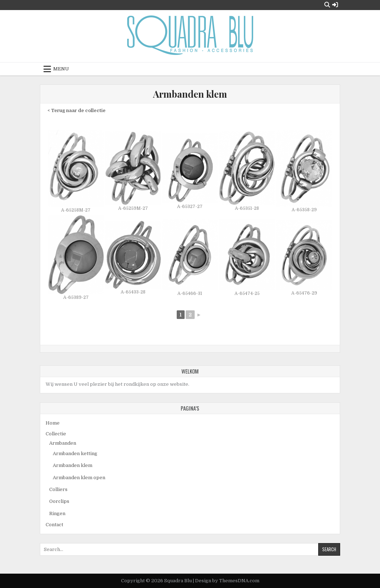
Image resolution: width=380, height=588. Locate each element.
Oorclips (59, 501)
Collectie (56, 434)
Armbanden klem (190, 94)
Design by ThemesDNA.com (227, 581)
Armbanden (63, 443)
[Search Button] (327, 5)
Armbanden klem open (79, 478)
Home (53, 423)
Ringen (57, 513)
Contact (54, 525)
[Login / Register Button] (335, 5)
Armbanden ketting (75, 453)
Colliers (58, 489)
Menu (61, 69)
